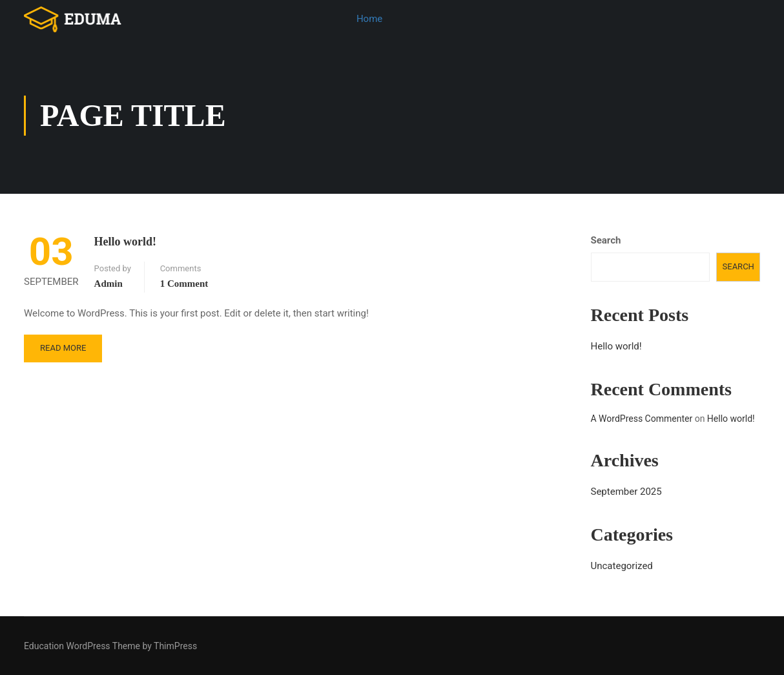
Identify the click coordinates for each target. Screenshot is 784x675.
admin (108, 285)
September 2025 (626, 493)
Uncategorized (622, 567)
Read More (63, 349)
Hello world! (126, 243)
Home (369, 19)
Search (606, 242)
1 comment (184, 285)
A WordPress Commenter (642, 420)
